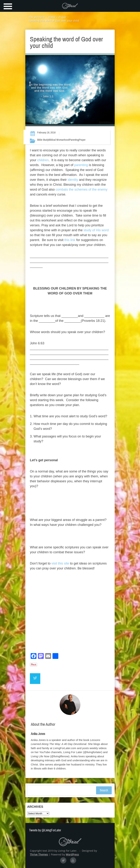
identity (72, 180)
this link (70, 240)
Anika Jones (38, 734)
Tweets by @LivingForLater (45, 830)
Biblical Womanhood (59, 140)
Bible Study (43, 140)
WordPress (72, 854)
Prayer (82, 140)
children (43, 160)
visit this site (60, 563)
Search (104, 790)
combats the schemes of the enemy (81, 190)
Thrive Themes (39, 854)
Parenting (74, 140)
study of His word (96, 230)
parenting (81, 165)
